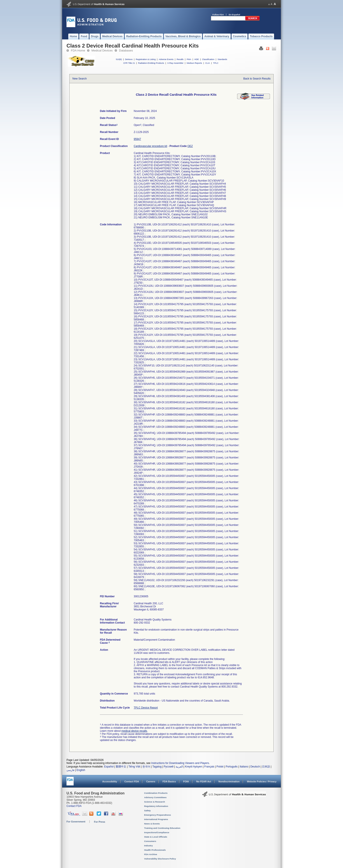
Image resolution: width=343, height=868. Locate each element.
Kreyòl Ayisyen (193, 767)
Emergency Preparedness (157, 815)
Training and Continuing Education (162, 828)
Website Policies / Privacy (262, 781)
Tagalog (157, 767)
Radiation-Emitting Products (151, 63)
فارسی (70, 770)
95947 (137, 139)
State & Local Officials (156, 837)
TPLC (216, 63)
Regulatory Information (156, 806)
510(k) (119, 59)
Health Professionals (155, 850)
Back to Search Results (257, 79)
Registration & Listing (146, 59)
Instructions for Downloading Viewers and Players (180, 763)
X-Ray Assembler (175, 63)
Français (209, 767)
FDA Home (78, 50)
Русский (169, 767)
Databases (126, 50)
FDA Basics (169, 781)
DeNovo (129, 59)
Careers (151, 781)
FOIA (186, 781)
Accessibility (110, 781)
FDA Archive (151, 854)
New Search (80, 79)
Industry (148, 846)
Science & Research (155, 802)
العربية (179, 767)
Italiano (244, 767)
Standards (222, 59)
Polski (220, 767)
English (81, 770)
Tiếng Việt (134, 767)
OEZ (190, 146)
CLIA (207, 63)
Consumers (150, 841)
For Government (76, 822)
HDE (197, 59)
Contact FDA (132, 781)
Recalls (180, 59)
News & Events (152, 824)
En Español (234, 15)
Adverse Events (166, 59)
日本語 (266, 767)
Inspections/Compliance (157, 832)
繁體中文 (121, 767)
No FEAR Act (204, 781)
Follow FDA (218, 15)
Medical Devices (102, 50)
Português (232, 767)
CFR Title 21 (129, 63)
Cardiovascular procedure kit (150, 146)
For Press (100, 822)
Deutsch (255, 767)
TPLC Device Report (146, 708)
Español (109, 767)
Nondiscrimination (229, 781)
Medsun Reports (194, 63)
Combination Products (156, 793)
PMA (189, 59)
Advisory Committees (155, 797)
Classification (208, 59)
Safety (147, 811)
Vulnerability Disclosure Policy (160, 859)
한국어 (146, 767)
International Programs (156, 819)
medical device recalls (134, 731)
